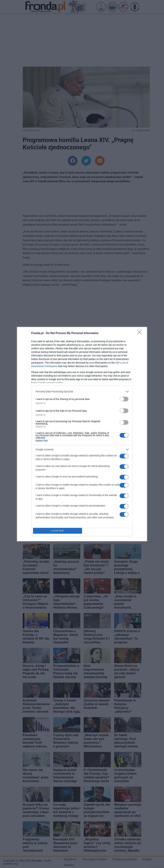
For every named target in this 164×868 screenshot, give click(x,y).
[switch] (124, 399)
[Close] (141, 333)
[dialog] (82, 434)
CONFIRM (58, 531)
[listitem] (82, 392)
